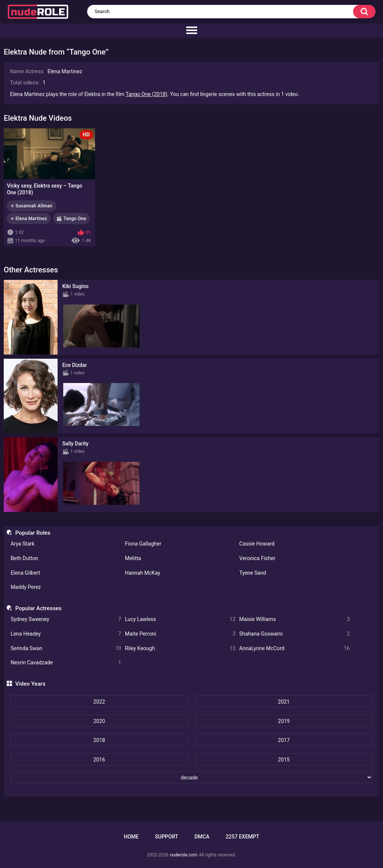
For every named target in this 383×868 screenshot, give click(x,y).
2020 (99, 721)
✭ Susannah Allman (31, 206)
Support (166, 837)
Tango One (75, 219)
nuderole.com (183, 855)
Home (131, 837)
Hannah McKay (143, 573)
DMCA (202, 837)
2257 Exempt (242, 837)
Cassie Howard (257, 544)
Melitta (133, 558)
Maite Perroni (180, 634)
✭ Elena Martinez (29, 219)
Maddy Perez (26, 587)
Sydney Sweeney (66, 619)
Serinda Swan (66, 648)
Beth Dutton (24, 558)
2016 (99, 760)
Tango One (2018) (147, 94)
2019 (284, 721)
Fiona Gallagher (143, 544)
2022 (99, 702)
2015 (284, 760)
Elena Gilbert (25, 573)
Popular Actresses (39, 608)
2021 (284, 702)
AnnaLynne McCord (295, 648)
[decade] (191, 777)
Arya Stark (22, 544)
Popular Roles (33, 533)
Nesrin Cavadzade (66, 663)
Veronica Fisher (257, 558)
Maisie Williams (295, 619)
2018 (99, 740)
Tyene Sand (253, 573)
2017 (284, 740)
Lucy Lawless (180, 619)
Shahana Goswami (295, 634)
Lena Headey (66, 634)
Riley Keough (180, 648)
